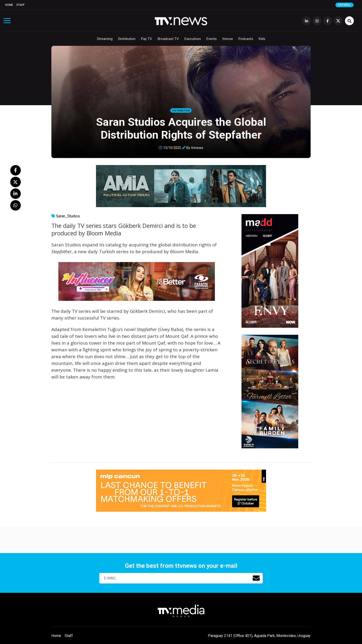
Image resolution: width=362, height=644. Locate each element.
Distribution (127, 39)
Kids (262, 39)
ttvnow (228, 39)
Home (9, 5)
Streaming (105, 39)
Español (344, 5)
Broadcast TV (168, 39)
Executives (193, 39)
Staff (20, 5)
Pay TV (147, 39)
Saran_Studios (68, 216)
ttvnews (197, 148)
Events (212, 39)
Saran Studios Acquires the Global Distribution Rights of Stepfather (181, 128)
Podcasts (246, 39)
